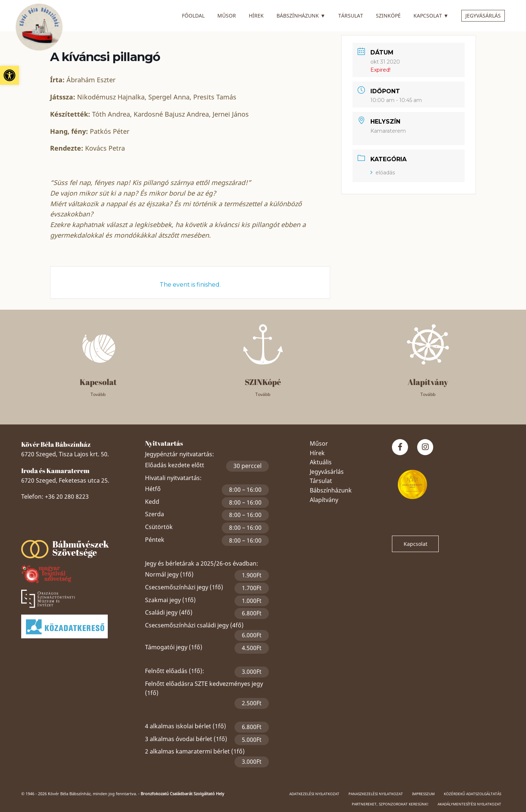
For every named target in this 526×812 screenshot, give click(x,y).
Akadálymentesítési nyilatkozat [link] (469, 804)
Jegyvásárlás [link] (483, 16)
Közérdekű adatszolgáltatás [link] (472, 794)
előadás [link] (383, 173)
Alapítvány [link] (324, 500)
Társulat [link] (351, 16)
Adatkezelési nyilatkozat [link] (314, 794)
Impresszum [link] (423, 794)
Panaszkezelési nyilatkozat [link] (376, 794)
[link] (9, 75)
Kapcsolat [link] (431, 15)
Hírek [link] (256, 16)
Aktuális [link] (321, 462)
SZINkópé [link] (388, 16)
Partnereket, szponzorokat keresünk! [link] (390, 804)
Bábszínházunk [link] (301, 15)
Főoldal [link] (193, 16)
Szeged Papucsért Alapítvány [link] (77, 528)
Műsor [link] (227, 16)
